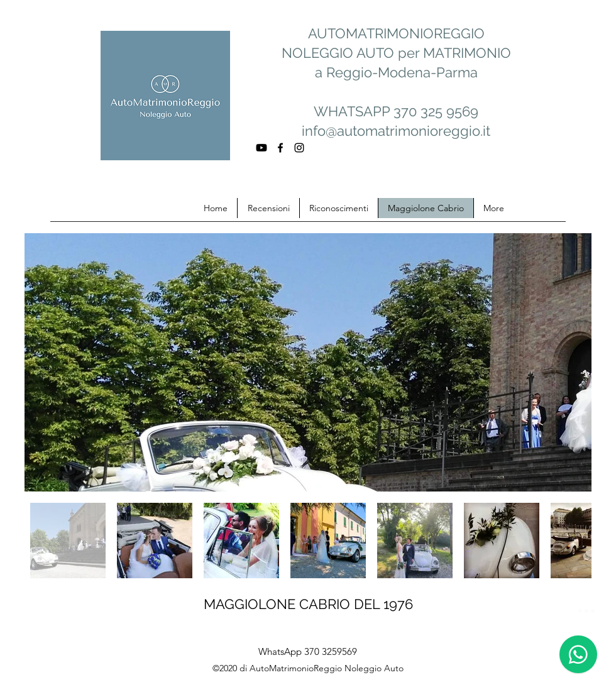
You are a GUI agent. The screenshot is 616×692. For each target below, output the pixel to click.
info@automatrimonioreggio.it (396, 131)
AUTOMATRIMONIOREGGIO (396, 33)
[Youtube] (261, 148)
